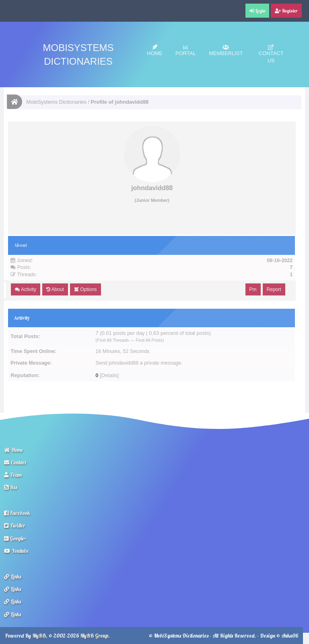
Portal (186, 50)
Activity (26, 289)
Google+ (15, 538)
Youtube (16, 551)
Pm (253, 289)
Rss (10, 487)
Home (155, 50)
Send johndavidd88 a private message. (139, 363)
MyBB (39, 636)
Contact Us (271, 54)
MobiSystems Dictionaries (56, 102)
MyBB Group (94, 636)
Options (85, 289)
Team (13, 475)
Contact (15, 462)
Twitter (15, 525)
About (55, 289)
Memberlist (226, 50)
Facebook (17, 513)
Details (109, 375)
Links (12, 576)
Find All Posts (149, 340)
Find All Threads (113, 340)
